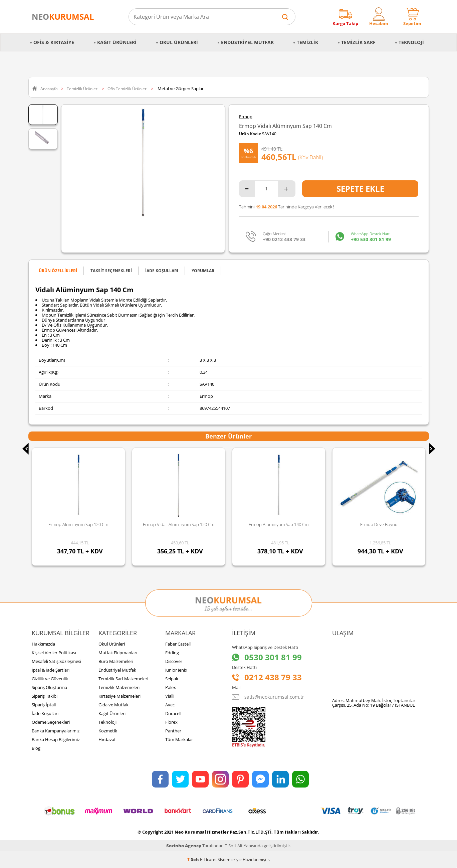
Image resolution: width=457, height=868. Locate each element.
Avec (170, 705)
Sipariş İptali (44, 705)
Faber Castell (178, 644)
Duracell (173, 713)
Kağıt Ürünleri (117, 42)
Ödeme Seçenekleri (51, 722)
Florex (171, 722)
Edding (172, 653)
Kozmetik (108, 731)
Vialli (170, 696)
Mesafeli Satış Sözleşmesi (56, 661)
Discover (174, 661)
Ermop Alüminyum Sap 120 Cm (78, 524)
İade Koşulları (45, 713)
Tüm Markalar (179, 739)
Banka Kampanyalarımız (56, 731)
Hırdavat (107, 739)
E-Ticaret (208, 859)
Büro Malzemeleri (116, 661)
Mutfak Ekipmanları (118, 653)
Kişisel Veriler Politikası (54, 653)
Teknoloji (411, 42)
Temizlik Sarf (358, 42)
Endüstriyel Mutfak (247, 42)
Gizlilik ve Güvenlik (50, 679)
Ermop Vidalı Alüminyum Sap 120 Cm (179, 524)
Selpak (172, 679)
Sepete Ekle (360, 189)
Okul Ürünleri (179, 42)
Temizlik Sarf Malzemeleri (123, 679)
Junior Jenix (176, 670)
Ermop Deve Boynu (379, 524)
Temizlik (307, 42)
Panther (173, 731)
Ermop (246, 117)
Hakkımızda (43, 644)
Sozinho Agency (184, 846)
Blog (36, 748)
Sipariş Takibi (45, 696)
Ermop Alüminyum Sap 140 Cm (279, 524)
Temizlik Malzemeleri (119, 687)
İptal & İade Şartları (51, 670)
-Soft (194, 859)
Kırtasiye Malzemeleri (120, 696)
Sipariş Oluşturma (49, 687)
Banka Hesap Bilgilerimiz (56, 739)
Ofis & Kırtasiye (54, 42)
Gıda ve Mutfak (113, 705)
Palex (171, 687)
